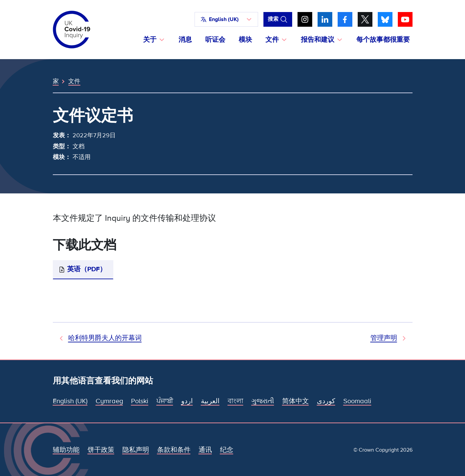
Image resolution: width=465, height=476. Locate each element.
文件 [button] (272, 40)
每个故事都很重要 (383, 40)
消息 (185, 40)
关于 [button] (150, 40)
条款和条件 (174, 450)
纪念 (227, 450)
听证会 (215, 40)
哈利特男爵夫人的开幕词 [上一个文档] (105, 338)
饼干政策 (101, 450)
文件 (74, 81)
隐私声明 (136, 450)
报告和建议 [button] (318, 40)
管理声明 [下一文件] (384, 338)
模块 (245, 40)
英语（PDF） (87, 269)
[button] (226, 19)
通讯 (205, 450)
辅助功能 (66, 450)
